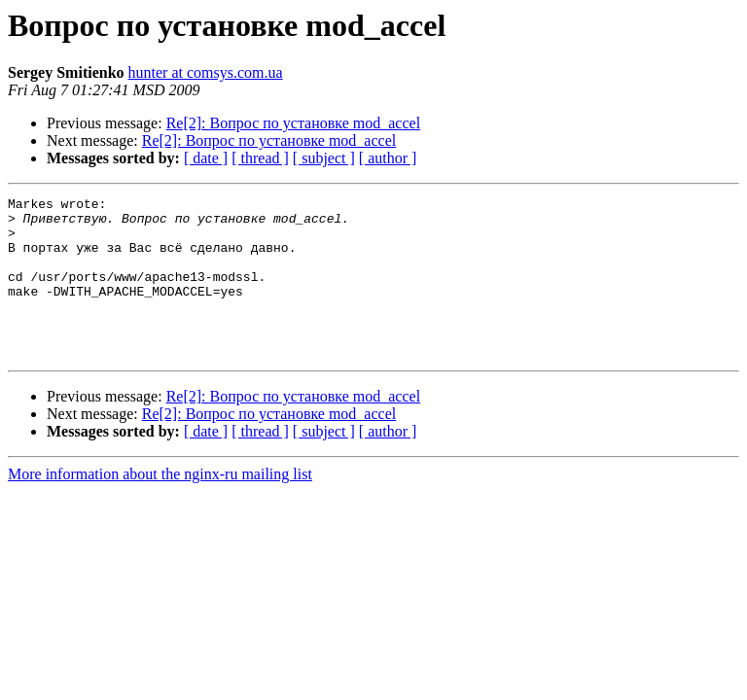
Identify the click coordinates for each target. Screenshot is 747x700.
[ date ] (206, 158)
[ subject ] (324, 158)
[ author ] (388, 158)
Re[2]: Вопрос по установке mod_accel (293, 123)
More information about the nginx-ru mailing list (160, 506)
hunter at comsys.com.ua (206, 72)
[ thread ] (260, 158)
